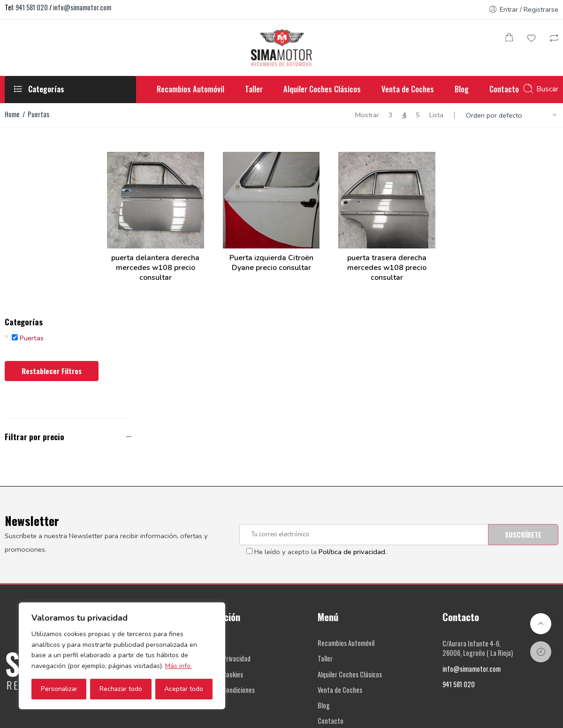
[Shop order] (513, 115)
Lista (436, 115)
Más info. (179, 666)
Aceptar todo (184, 689)
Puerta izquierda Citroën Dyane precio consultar (303, 251)
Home (12, 114)
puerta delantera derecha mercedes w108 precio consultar (200, 255)
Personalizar (59, 689)
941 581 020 (32, 7)
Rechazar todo (121, 689)
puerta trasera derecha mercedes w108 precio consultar (406, 255)
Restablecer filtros (52, 211)
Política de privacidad (352, 392)
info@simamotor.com (82, 7)
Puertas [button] (32, 178)
